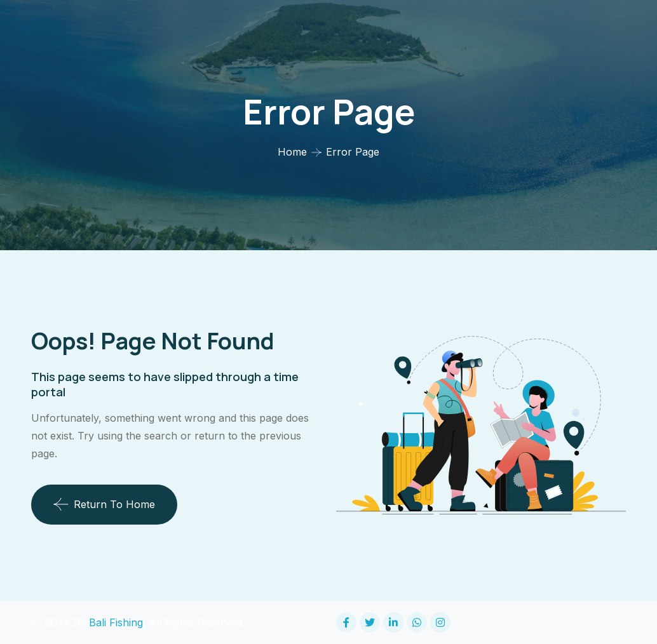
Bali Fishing (116, 622)
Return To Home (104, 504)
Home (292, 152)
